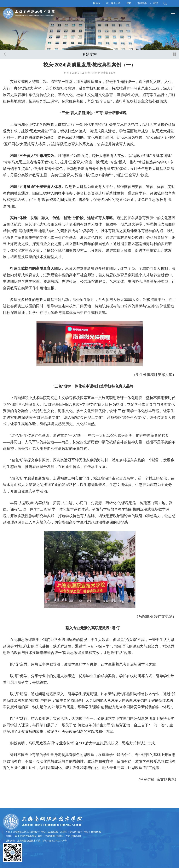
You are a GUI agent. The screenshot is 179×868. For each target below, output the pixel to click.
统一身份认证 (113, 3)
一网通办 (95, 3)
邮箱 (129, 3)
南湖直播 (142, 3)
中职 (155, 3)
